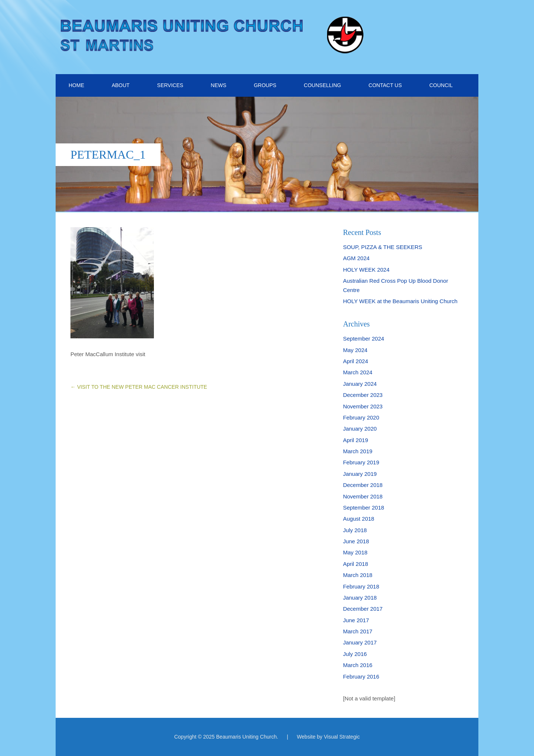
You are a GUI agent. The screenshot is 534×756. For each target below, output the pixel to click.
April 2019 (356, 440)
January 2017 (360, 642)
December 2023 (363, 395)
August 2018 (359, 519)
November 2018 (363, 496)
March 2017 (358, 631)
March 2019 (358, 451)
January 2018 (360, 598)
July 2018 (355, 530)
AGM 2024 (356, 258)
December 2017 (363, 609)
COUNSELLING (322, 85)
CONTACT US (385, 85)
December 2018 (363, 485)
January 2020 (360, 429)
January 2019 (360, 474)
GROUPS (265, 85)
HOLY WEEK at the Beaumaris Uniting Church (400, 301)
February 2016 (361, 677)
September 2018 (364, 508)
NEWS (218, 85)
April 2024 (356, 361)
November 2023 (363, 406)
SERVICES (170, 85)
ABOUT (121, 85)
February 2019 (361, 462)
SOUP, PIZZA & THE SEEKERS (383, 247)
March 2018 (358, 575)
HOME (76, 85)
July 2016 (355, 654)
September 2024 (364, 339)
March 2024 (358, 372)
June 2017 (356, 620)
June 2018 (356, 541)
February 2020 (361, 417)
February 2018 (361, 586)
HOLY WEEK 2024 (366, 270)
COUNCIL (441, 85)
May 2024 (355, 350)
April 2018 (356, 564)
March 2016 (358, 665)
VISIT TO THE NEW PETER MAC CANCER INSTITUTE (139, 387)
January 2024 (360, 384)
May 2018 (355, 552)
